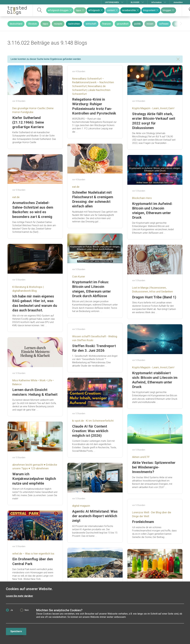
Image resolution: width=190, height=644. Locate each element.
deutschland (16, 24)
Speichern (16, 631)
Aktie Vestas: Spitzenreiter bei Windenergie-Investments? (154, 467)
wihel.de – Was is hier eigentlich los (33, 554)
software (164, 24)
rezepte (58, 24)
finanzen (107, 24)
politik (138, 24)
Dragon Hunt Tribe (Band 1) (154, 297)
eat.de (76, 187)
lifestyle (33, 24)
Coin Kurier (79, 277)
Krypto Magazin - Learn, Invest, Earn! (153, 108)
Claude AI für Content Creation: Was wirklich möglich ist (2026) (90, 431)
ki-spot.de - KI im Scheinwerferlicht (93, 421)
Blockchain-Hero (142, 198)
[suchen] (40, 10)
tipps (45, 24)
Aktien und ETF (141, 457)
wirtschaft (91, 24)
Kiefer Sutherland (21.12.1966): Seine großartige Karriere (28, 122)
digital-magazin (81, 506)
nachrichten (74, 24)
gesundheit (123, 24)
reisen (150, 24)
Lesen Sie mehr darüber (20, 596)
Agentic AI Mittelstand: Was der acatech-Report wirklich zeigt (95, 516)
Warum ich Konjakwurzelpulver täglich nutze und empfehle (34, 479)
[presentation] (181, 24)
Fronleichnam (143, 522)
